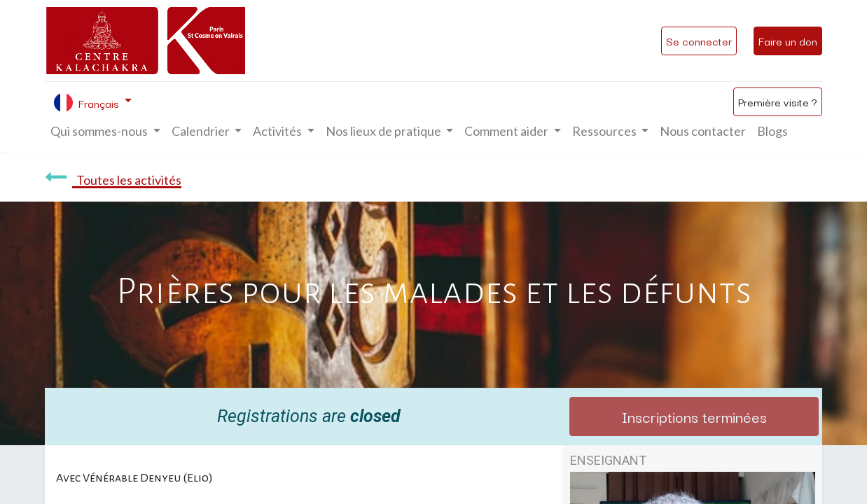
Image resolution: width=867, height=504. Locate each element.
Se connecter (699, 41)
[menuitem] (703, 131)
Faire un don (788, 41)
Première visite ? (778, 101)
